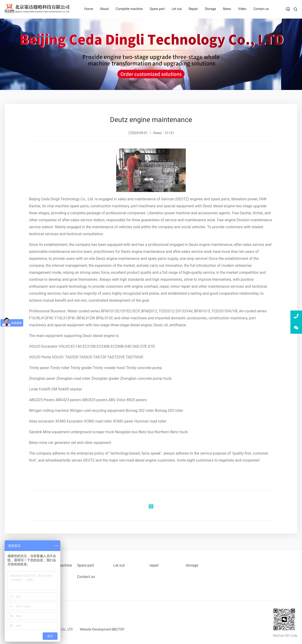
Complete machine (129, 9)
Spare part (157, 9)
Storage (210, 9)
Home (89, 9)
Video (242, 9)
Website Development (96, 629)
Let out (177, 9)
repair (154, 565)
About (104, 9)
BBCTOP (118, 629)
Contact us (261, 9)
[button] (288, 9)
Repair (193, 9)
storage (192, 565)
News (227, 9)
